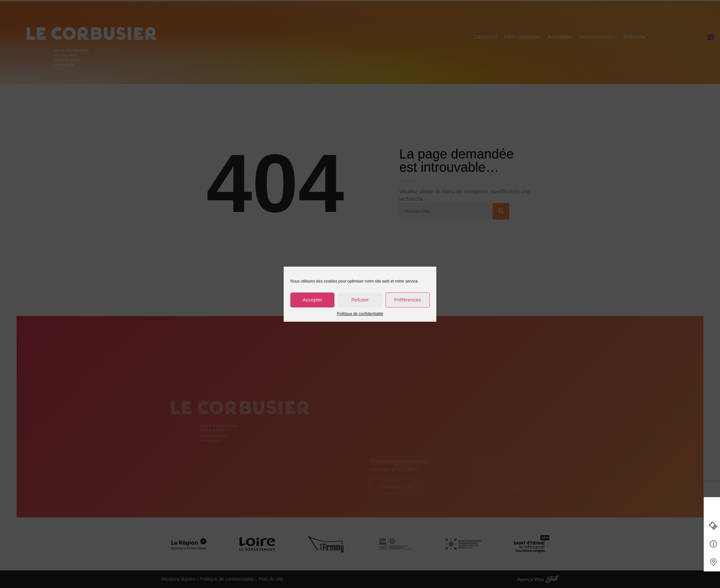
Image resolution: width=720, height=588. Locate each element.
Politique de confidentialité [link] (360, 314)
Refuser (360, 300)
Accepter (312, 300)
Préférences (408, 300)
